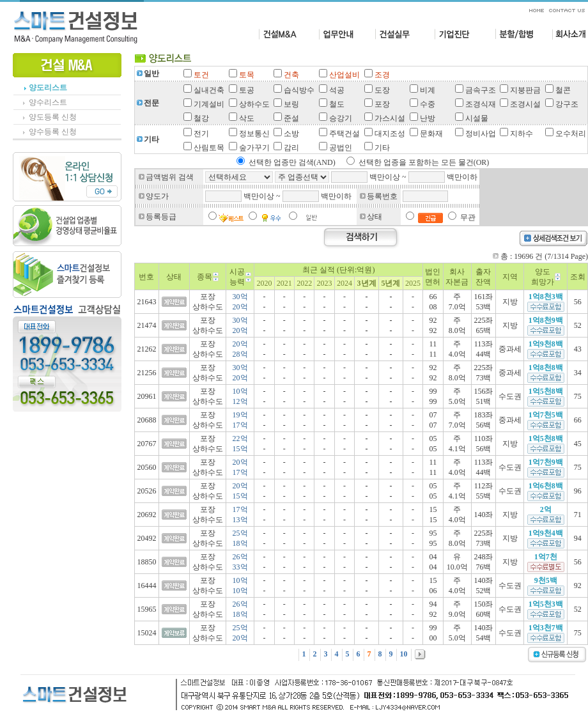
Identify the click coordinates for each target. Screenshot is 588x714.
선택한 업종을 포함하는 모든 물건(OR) (424, 162)
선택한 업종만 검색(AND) (292, 162)
